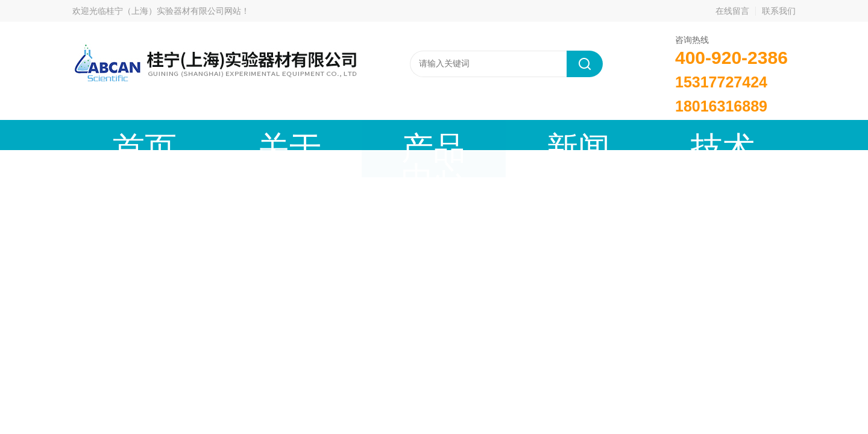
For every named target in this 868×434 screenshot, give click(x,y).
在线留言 (732, 11)
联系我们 (779, 11)
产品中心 (298, 135)
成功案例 (570, 135)
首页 (118, 135)
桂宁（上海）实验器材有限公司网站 (174, 11)
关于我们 (208, 135)
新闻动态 (389, 135)
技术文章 (479, 135)
